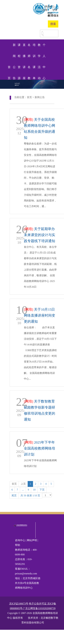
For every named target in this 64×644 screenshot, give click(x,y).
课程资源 (19, 47)
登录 (55, 10)
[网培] (29, 120)
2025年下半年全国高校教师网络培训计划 (40, 448)
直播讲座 (24, 47)
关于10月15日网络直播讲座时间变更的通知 (40, 315)
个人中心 (44, 47)
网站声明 (32, 540)
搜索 (53, 24)
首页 (9, 69)
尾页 (14, 496)
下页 (42, 490)
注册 (45, 10)
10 (34, 490)
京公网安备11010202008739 (40, 608)
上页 (23, 484)
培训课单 (34, 47)
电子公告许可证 (38, 604)
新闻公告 (14, 47)
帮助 (50, 13)
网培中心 (50, 7)
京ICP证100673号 (19, 604)
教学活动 (39, 47)
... (23, 490)
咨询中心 (20, 540)
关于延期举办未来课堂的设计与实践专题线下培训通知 (40, 235)
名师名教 (29, 47)
